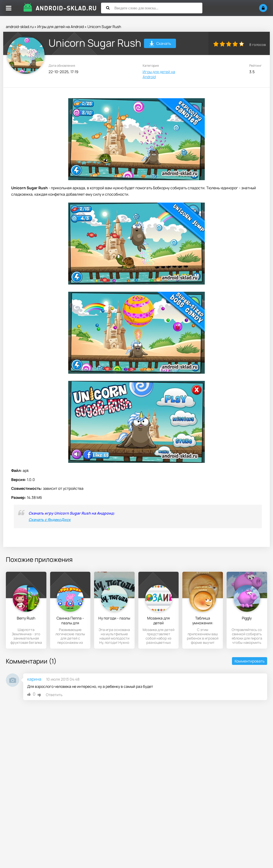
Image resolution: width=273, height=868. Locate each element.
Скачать (160, 44)
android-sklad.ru (20, 27)
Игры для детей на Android (61, 27)
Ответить (54, 695)
